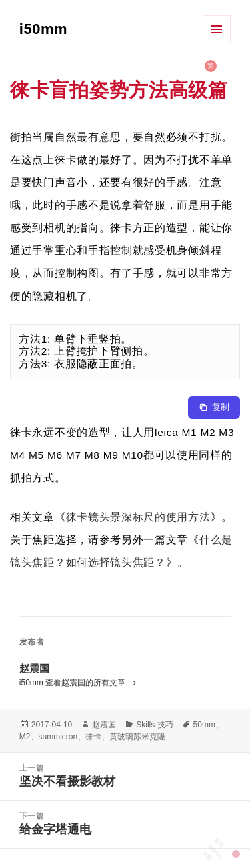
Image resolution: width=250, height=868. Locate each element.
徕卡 (93, 737)
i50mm (43, 29)
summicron (58, 737)
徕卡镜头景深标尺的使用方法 (138, 517)
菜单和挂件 (217, 29)
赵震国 (104, 725)
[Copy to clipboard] (214, 407)
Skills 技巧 (154, 725)
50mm (204, 725)
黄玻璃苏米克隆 (137, 737)
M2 (25, 737)
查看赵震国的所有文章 (86, 683)
